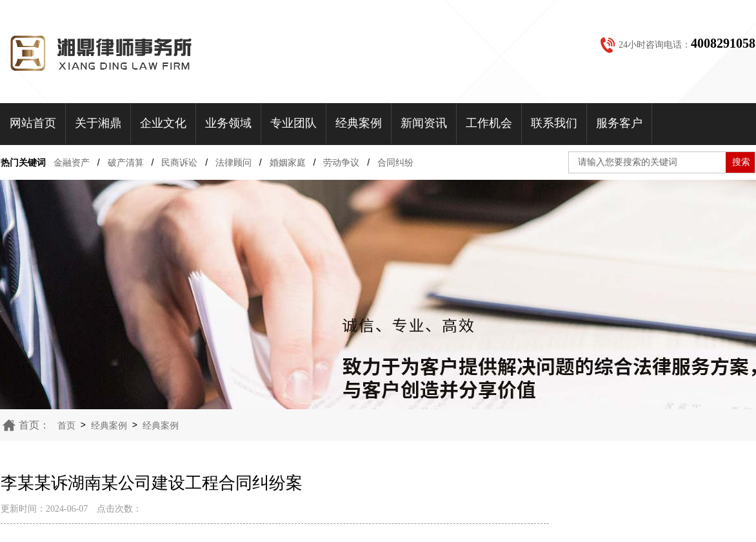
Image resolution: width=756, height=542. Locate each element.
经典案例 (359, 123)
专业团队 (293, 123)
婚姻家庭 (288, 162)
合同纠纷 (395, 162)
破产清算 (126, 162)
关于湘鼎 (98, 123)
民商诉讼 (179, 162)
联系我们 (554, 123)
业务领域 (228, 123)
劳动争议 (341, 162)
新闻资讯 (424, 123)
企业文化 (163, 123)
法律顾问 (234, 162)
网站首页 (33, 123)
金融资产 (72, 162)
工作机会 (489, 123)
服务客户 (619, 123)
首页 (66, 425)
